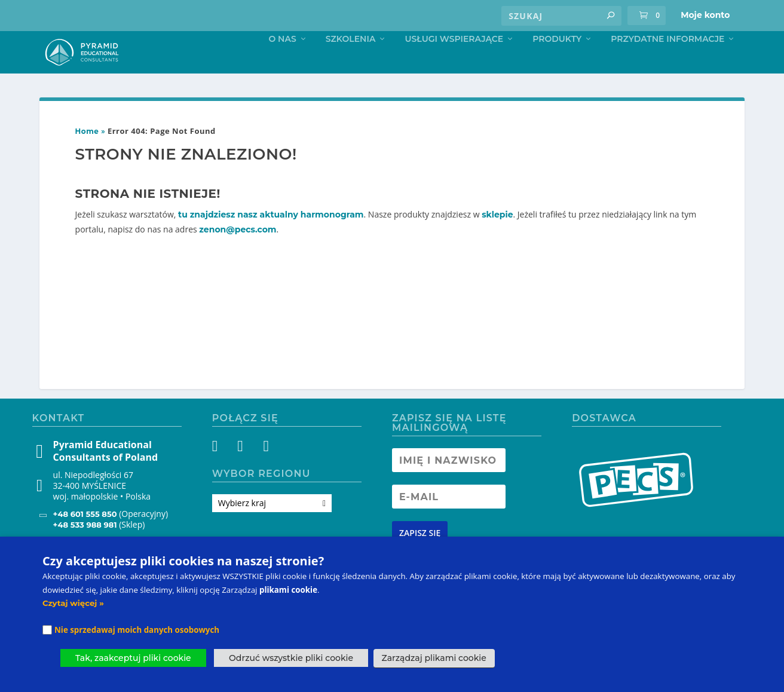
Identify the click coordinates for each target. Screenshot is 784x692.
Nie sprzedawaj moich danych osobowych (137, 630)
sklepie (497, 240)
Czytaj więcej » (73, 603)
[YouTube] (265, 473)
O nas (282, 64)
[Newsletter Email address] (449, 522)
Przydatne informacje (667, 64)
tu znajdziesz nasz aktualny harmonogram (271, 240)
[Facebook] (222, 473)
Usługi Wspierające (454, 64)
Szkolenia (351, 64)
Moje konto (705, 15)
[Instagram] (244, 473)
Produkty (557, 64)
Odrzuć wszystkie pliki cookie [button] (291, 658)
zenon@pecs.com (238, 255)
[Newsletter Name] (449, 485)
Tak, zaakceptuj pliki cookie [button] (133, 658)
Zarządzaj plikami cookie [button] (434, 658)
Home (87, 156)
